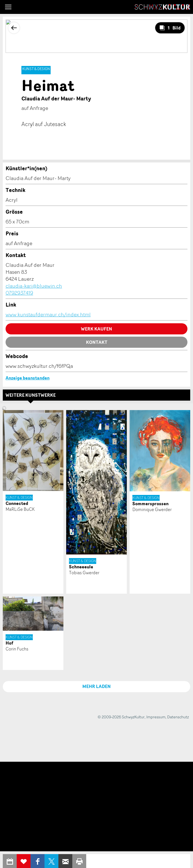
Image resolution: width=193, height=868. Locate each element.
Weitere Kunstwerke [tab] (31, 395)
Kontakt (97, 342)
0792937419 (19, 293)
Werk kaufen (96, 329)
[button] (8, 7)
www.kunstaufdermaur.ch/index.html (48, 314)
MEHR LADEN (96, 686)
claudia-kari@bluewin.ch (34, 286)
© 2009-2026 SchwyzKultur (121, 717)
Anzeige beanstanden (28, 378)
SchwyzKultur (162, 7)
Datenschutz (178, 717)
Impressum (156, 717)
